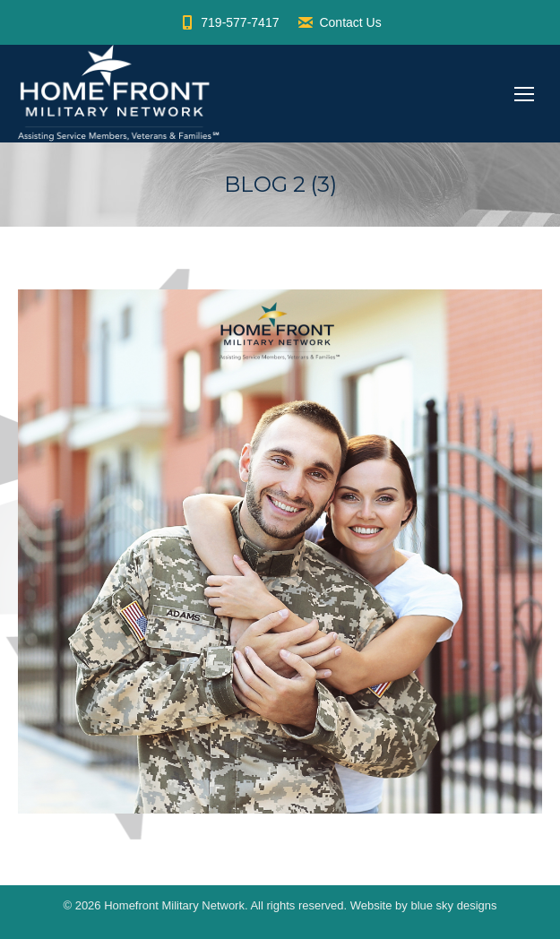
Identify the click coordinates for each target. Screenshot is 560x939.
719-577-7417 (228, 22)
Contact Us (339, 22)
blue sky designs (453, 905)
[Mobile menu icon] (524, 94)
